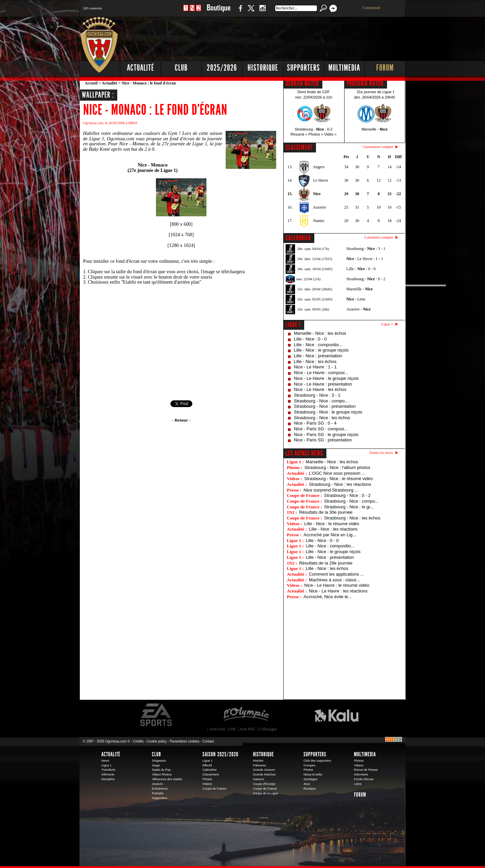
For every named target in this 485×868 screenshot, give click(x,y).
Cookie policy (156, 741)
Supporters (303, 68)
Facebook (239, 12)
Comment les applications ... (336, 574)
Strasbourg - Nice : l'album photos (337, 467)
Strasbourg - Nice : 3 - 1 (317, 395)
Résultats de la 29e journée (326, 563)
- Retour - (181, 420)
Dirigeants (159, 761)
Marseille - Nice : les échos (320, 333)
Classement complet (378, 147)
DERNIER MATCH (302, 83)
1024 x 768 (181, 234)
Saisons (258, 779)
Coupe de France (214, 789)
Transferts (108, 770)
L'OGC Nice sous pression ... (337, 473)
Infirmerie (108, 774)
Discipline (108, 779)
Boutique (218, 12)
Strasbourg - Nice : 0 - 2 (347, 495)
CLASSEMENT (299, 147)
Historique (263, 68)
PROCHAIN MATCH (365, 83)
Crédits (138, 741)
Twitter (251, 12)
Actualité (141, 68)
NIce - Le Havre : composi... (321, 373)
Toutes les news (381, 453)
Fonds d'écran (364, 779)
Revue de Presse (366, 770)
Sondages (311, 779)
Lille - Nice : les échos (315, 361)
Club (181, 68)
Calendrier (210, 770)
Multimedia (344, 68)
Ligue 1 (293, 325)
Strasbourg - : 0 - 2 (366, 279)
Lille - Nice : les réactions (333, 529)
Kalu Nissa (336, 715)
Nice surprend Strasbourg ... (331, 490)
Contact (208, 741)
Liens (358, 784)
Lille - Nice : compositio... (318, 345)
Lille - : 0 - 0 (361, 269)
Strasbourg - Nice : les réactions (340, 484)
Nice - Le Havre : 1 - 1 (315, 367)
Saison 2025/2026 (220, 754)
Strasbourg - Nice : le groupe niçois (328, 412)
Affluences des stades (167, 779)
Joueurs (157, 784)
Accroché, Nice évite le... (328, 597)
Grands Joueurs (264, 770)
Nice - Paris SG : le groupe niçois (326, 435)
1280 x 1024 (181, 245)
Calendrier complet (378, 237)
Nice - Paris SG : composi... (321, 429)
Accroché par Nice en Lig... (330, 535)
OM (232, 729)
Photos (207, 779)
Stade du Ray (161, 770)
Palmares (260, 765)
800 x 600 (181, 224)
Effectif (207, 765)
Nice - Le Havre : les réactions (338, 591)
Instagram (262, 12)
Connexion (372, 8)
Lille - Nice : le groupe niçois (321, 350)
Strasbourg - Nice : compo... (321, 401)
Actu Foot (217, 729)
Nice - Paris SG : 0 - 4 (315, 423)
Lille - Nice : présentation (318, 356)
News (105, 761)
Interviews (361, 774)
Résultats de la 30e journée (326, 512)
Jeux (307, 784)
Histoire (258, 761)
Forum (385, 68)
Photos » (316, 134)
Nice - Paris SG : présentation (323, 440)
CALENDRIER (298, 238)
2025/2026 (222, 68)
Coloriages (268, 729)
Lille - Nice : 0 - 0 (311, 339)
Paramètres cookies (185, 741)
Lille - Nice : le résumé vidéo (332, 524)
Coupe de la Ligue (266, 793)
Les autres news (304, 453)
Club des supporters (317, 761)
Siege (156, 765)
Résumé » (299, 134)
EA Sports (157, 715)
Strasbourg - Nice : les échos (322, 418)
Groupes (309, 765)
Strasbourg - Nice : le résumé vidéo (338, 479)
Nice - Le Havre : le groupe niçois (326, 378)
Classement (211, 774)
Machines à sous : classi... (334, 580)
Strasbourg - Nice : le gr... (349, 507)
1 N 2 (192, 12)
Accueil (91, 83)
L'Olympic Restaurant (246, 715)
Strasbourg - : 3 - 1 (366, 249)
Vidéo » (330, 134)
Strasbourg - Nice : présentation (325, 406)
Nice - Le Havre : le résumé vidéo (337, 585)
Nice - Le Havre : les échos (320, 389)
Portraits (158, 793)
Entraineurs (160, 789)
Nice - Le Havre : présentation (323, 384)
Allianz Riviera (162, 774)
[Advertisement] (283, 37)
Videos (207, 784)
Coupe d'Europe (264, 784)
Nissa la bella (313, 774)
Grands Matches (264, 774)
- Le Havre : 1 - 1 (365, 259)
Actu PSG (247, 729)
